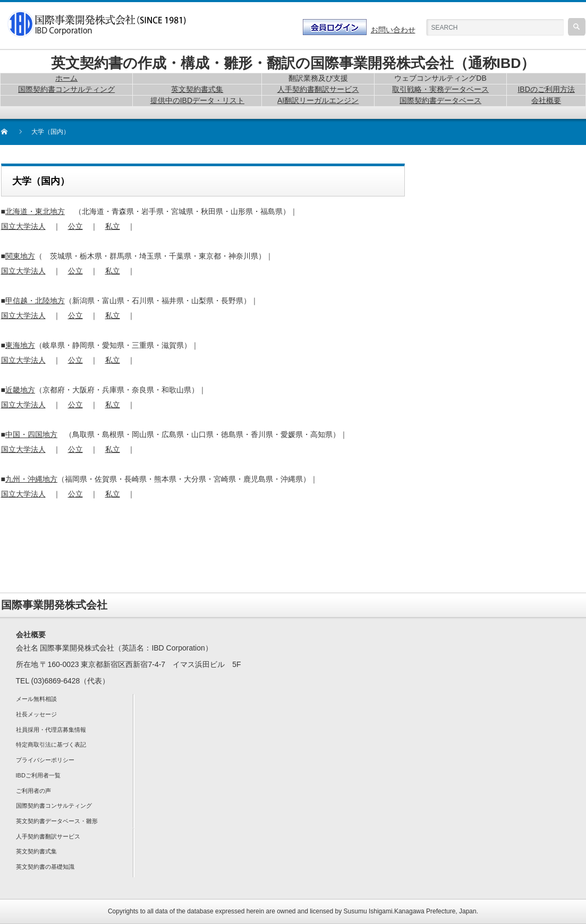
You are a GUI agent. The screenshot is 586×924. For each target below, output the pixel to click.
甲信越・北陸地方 (35, 301)
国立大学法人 (23, 226)
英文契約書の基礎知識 (45, 867)
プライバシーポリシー (45, 760)
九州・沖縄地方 (31, 479)
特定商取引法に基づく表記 (51, 745)
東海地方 (20, 345)
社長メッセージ (36, 714)
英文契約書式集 (36, 851)
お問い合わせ (393, 30)
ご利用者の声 (33, 791)
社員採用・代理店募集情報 (51, 730)
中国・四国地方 (31, 434)
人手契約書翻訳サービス (48, 836)
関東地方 (20, 256)
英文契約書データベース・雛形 (57, 821)
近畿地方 (20, 390)
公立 (75, 226)
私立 (113, 226)
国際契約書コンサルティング (54, 806)
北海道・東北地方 (35, 211)
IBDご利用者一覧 (38, 775)
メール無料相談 (36, 699)
